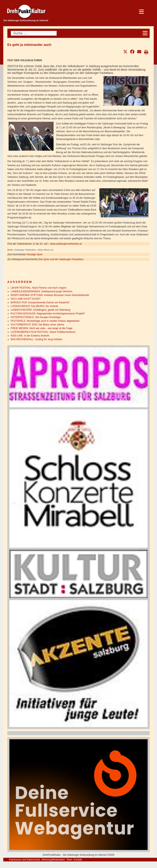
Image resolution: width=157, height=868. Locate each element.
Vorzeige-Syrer (35, 254)
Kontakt (78, 860)
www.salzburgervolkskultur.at (66, 244)
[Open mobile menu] (145, 33)
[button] (125, 52)
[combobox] (34, 33)
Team (69, 860)
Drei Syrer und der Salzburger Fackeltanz (61, 259)
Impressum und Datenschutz (25, 860)
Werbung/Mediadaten (53, 860)
